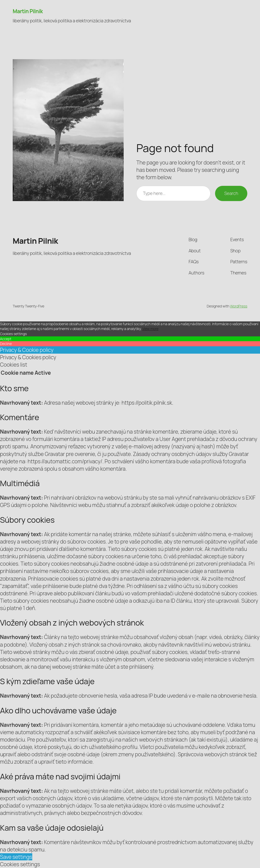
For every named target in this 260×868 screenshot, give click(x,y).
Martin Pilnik (28, 11)
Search (231, 193)
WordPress (239, 306)
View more (150, 329)
